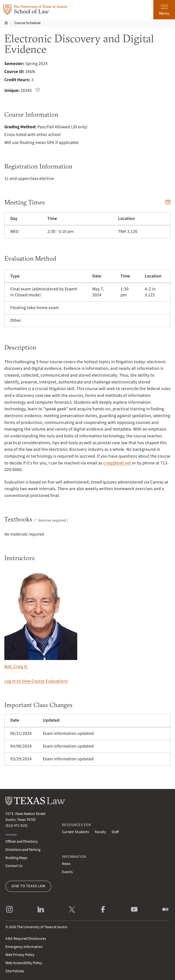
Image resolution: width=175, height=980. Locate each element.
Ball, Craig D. (41, 619)
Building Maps (16, 858)
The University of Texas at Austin (42, 927)
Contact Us (14, 866)
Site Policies (15, 971)
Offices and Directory (22, 841)
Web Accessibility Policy (24, 963)
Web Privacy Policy (20, 955)
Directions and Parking (23, 850)
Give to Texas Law (28, 886)
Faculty (100, 832)
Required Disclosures (26, 939)
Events (67, 872)
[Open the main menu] (164, 10)
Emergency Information (24, 947)
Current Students (76, 832)
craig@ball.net (117, 463)
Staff (115, 832)
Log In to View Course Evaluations (36, 681)
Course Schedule (27, 23)
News (66, 864)
